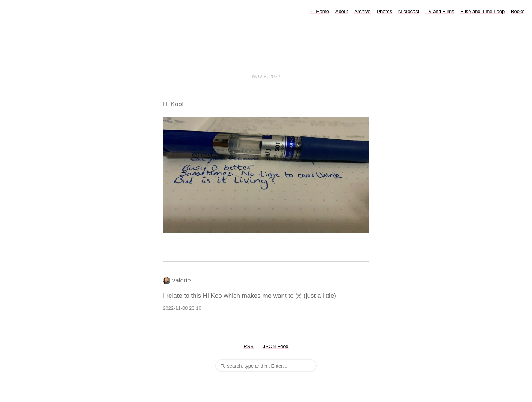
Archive (362, 11)
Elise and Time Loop (482, 11)
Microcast (409, 11)
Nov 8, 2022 (266, 76)
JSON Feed (276, 346)
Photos (384, 11)
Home (319, 11)
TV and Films (440, 11)
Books (518, 11)
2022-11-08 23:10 (182, 308)
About (342, 11)
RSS (249, 346)
